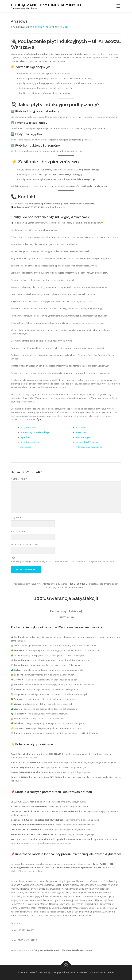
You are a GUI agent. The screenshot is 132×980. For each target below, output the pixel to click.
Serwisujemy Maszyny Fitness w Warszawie (33, 893)
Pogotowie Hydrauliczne (77, 881)
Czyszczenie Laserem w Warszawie (73, 915)
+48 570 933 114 (66, 617)
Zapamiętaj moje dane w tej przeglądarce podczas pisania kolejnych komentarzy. (64, 561)
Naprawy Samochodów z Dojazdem (89, 885)
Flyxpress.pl (101, 900)
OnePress (82, 972)
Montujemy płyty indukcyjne (37, 896)
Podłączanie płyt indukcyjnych (46, 5)
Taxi (73, 893)
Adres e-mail (20, 531)
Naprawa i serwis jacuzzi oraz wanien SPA (42, 889)
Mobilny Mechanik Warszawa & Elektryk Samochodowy (47, 908)
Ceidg (36, 950)
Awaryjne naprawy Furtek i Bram (52, 885)
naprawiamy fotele (92, 896)
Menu (118, 6)
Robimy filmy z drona (54, 900)
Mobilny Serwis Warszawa (77, 950)
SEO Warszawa (31, 904)
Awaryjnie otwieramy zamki (80, 900)
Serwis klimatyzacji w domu (67, 896)
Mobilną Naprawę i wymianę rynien (83, 912)
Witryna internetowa (25, 545)
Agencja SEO (64, 893)
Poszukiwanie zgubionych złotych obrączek (87, 889)
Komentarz (19, 479)
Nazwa (16, 518)
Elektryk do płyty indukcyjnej (66, 611)
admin (63, 27)
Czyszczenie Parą (99, 881)
